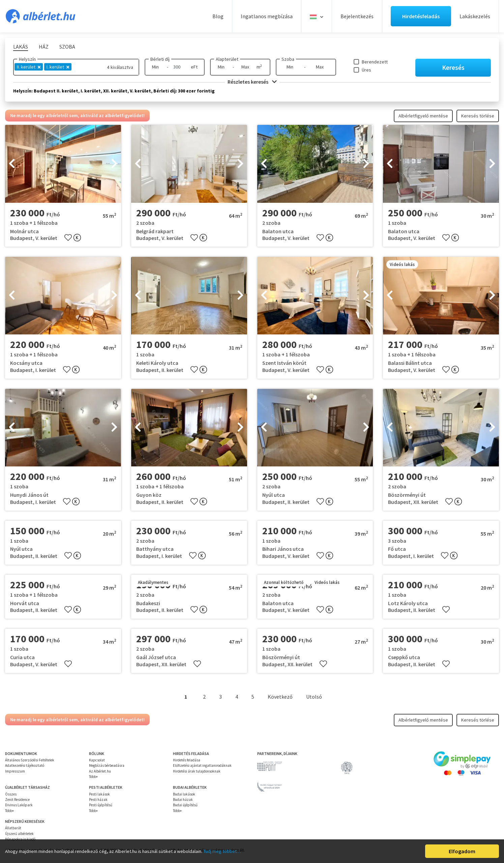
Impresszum (15, 771)
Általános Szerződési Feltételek (30, 760)
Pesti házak (98, 800)
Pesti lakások (99, 794)
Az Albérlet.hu (100, 771)
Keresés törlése (478, 116)
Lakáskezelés (475, 16)
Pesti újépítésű (101, 805)
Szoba (288, 59)
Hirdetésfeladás (421, 16)
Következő (280, 697)
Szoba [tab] (67, 47)
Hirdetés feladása (187, 760)
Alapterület (227, 59)
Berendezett (375, 62)
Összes (11, 794)
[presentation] (12, 164)
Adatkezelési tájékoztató (25, 765)
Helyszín (27, 59)
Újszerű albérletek (19, 834)
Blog (218, 16)
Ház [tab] (44, 47)
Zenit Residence (17, 800)
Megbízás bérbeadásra (107, 765)
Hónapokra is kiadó (20, 839)
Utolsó (314, 697)
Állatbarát (13, 828)
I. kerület (58, 67)
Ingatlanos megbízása (267, 16)
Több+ (93, 777)
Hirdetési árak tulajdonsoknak (197, 771)
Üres (366, 70)
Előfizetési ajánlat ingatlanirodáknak (202, 765)
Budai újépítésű (185, 805)
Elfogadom (462, 851)
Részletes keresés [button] (252, 82)
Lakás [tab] (21, 47)
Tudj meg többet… (222, 851)
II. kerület (29, 67)
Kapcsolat (97, 760)
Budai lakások (184, 794)
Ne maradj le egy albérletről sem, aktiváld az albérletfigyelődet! (77, 115)
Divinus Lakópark (19, 805)
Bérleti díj (160, 59)
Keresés (453, 67)
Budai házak (183, 800)
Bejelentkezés (357, 16)
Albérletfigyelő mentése (423, 116)
